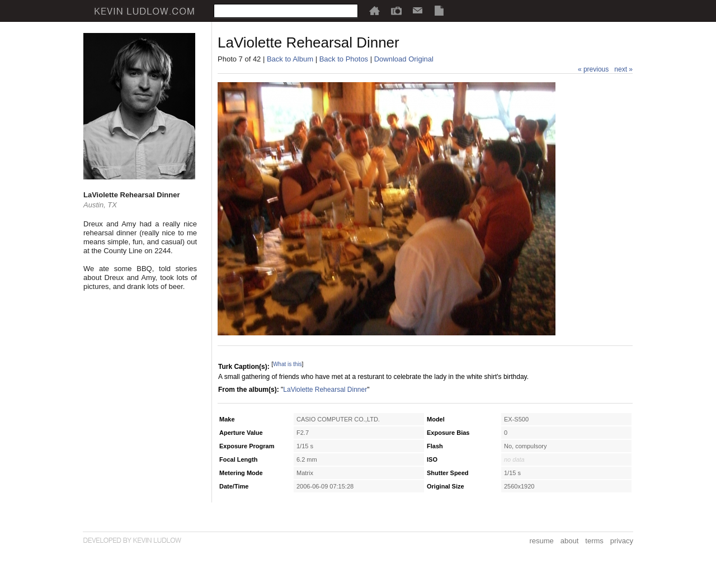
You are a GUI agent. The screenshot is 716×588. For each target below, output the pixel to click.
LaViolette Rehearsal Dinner (325, 390)
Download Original (404, 59)
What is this (288, 364)
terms (594, 541)
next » (623, 69)
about (570, 541)
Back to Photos (344, 59)
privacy (622, 541)
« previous (593, 69)
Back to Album (290, 59)
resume (541, 541)
